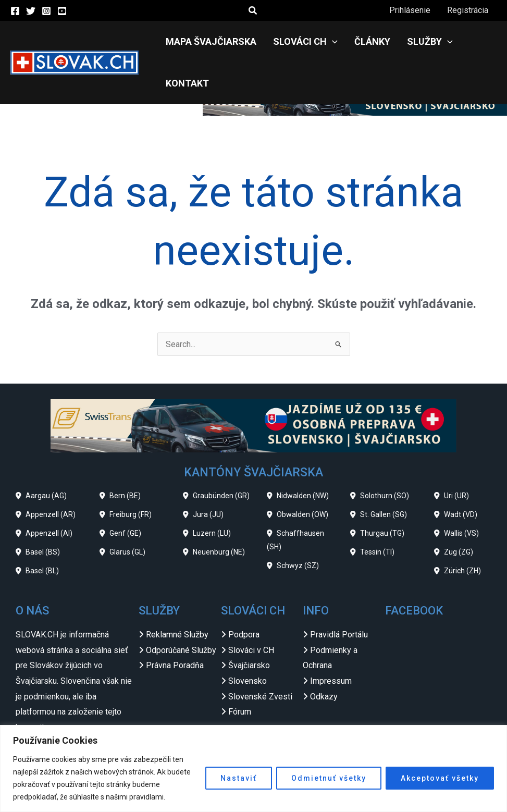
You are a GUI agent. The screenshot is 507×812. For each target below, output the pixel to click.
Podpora (244, 635)
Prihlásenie (410, 10)
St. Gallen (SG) (384, 514)
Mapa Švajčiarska (211, 41)
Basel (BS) (43, 552)
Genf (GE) (125, 533)
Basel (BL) (42, 571)
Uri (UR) (456, 496)
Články (372, 41)
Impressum (331, 681)
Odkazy (324, 697)
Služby (430, 42)
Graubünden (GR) (221, 496)
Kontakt (187, 83)
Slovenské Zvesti (260, 697)
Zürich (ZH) (462, 571)
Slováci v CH (251, 650)
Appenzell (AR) (51, 514)
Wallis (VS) (461, 533)
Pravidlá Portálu (339, 635)
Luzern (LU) (212, 533)
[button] (253, 11)
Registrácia (468, 10)
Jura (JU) (208, 514)
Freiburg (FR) (131, 514)
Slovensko (248, 681)
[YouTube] (62, 11)
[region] (253, 768)
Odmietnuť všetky (329, 778)
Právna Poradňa (175, 665)
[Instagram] (46, 11)
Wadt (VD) (461, 514)
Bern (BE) (125, 496)
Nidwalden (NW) (303, 496)
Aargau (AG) (46, 496)
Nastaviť (239, 778)
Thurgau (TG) (382, 533)
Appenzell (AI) (49, 533)
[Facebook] (15, 11)
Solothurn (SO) (385, 496)
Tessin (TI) (377, 552)
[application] (332, 42)
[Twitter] (31, 11)
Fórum (240, 712)
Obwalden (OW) (302, 514)
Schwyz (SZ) (298, 565)
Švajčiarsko (249, 665)
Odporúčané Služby (181, 650)
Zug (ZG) (459, 552)
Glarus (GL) (127, 552)
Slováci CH (305, 42)
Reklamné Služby (177, 635)
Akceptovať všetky (440, 778)
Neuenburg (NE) (219, 552)
